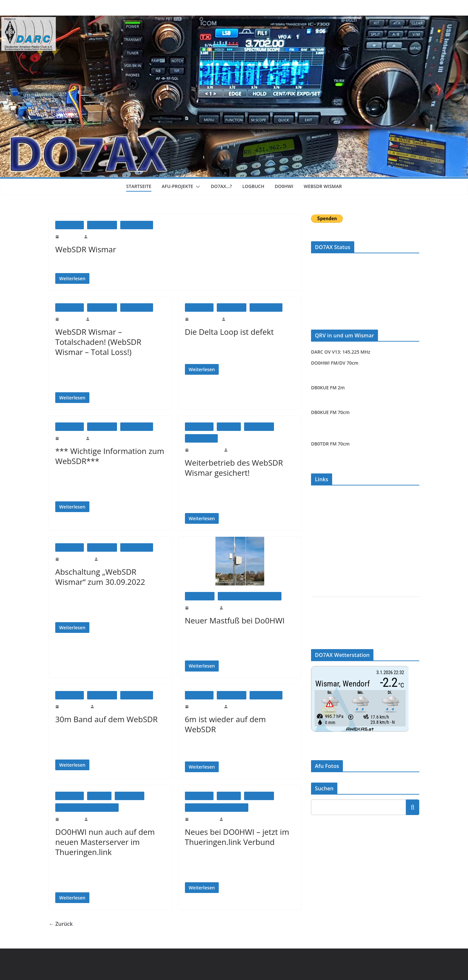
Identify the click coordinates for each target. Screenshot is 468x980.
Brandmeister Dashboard (334, 580)
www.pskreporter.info (331, 548)
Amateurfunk (102, 225)
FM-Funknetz (324, 515)
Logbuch (256, 186)
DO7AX (96, 236)
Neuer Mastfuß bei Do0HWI (233, 620)
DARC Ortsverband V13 (334, 621)
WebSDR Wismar (328, 186)
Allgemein (229, 427)
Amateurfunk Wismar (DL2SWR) (342, 610)
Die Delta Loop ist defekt (227, 332)
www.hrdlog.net (326, 537)
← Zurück (60, 924)
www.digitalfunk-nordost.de (337, 526)
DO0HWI (288, 186)
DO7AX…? (223, 186)
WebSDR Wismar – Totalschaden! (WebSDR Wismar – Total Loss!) (98, 342)
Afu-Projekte (176, 186)
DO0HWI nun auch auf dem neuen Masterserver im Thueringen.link (103, 842)
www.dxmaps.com (328, 558)
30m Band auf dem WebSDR (105, 719)
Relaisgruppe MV (327, 505)
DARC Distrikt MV (329, 632)
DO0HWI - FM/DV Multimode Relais (249, 596)
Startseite (134, 186)
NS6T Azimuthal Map (331, 569)
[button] (198, 187)
